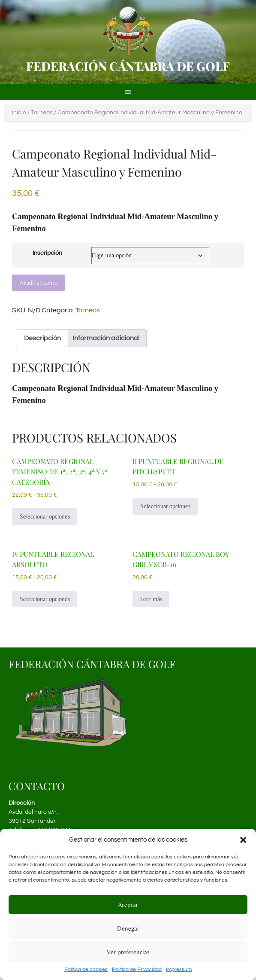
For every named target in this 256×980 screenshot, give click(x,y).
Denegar (128, 928)
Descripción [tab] (42, 338)
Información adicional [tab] (106, 338)
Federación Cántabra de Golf (128, 66)
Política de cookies (86, 969)
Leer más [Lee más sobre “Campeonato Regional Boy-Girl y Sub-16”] (151, 599)
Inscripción (47, 253)
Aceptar (128, 905)
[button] (243, 840)
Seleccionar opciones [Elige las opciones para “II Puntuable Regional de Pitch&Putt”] (165, 506)
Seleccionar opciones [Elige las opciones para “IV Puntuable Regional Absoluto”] (45, 599)
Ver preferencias (128, 952)
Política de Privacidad (137, 969)
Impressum (179, 969)
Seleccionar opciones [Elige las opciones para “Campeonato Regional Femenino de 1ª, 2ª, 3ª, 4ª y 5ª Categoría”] (45, 516)
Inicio (19, 113)
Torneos (42, 113)
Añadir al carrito (39, 283)
